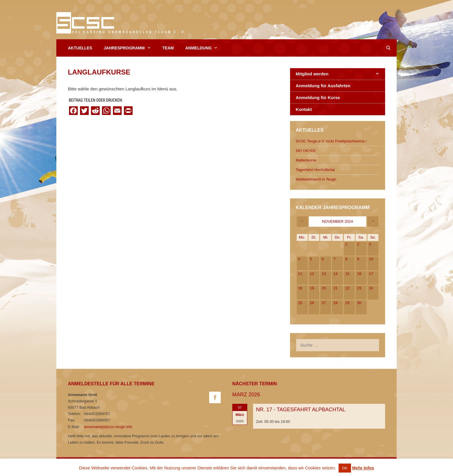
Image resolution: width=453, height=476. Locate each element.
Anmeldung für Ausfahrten (323, 86)
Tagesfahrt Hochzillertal (315, 170)
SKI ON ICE (306, 151)
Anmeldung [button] (204, 48)
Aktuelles (80, 48)
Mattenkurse (306, 160)
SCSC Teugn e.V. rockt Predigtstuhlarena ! (331, 141)
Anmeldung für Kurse (318, 97)
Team (168, 48)
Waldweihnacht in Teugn (316, 179)
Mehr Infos (363, 468)
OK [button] (345, 468)
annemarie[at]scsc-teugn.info (108, 427)
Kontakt (304, 109)
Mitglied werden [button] (340, 74)
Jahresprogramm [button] (130, 48)
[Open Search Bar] (388, 48)
